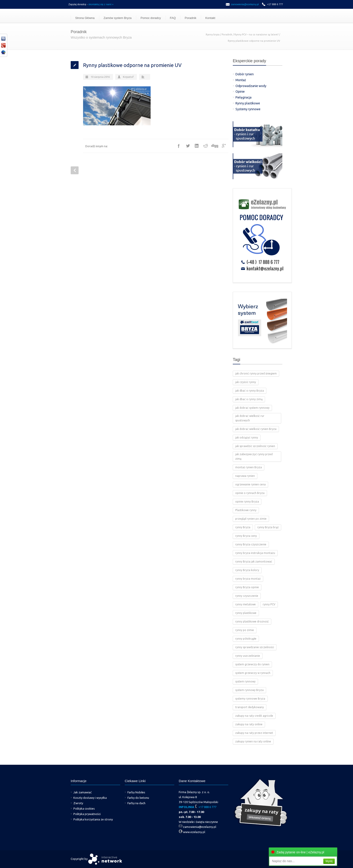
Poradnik (191, 18)
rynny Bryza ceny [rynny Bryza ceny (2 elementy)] (246, 536)
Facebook (179, 146)
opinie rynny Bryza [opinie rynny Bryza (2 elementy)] (247, 502)
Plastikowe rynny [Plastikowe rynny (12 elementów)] (246, 510)
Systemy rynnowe (248, 109)
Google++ (224, 146)
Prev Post (75, 170)
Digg (215, 146)
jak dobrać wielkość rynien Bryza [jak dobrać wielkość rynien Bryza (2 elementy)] (256, 429)
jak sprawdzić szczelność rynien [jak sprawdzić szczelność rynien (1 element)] (255, 446)
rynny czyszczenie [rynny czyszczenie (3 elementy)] (247, 596)
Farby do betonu (138, 798)
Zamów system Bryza (118, 18)
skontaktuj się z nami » (101, 4)
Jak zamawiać (83, 792)
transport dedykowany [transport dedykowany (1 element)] (250, 707)
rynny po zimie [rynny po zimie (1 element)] (245, 630)
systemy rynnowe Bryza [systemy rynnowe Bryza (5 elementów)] (250, 699)
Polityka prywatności (87, 814)
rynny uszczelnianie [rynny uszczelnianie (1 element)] (248, 656)
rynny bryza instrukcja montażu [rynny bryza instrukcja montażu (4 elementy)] (255, 553)
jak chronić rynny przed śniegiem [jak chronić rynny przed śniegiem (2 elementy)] (256, 373)
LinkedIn (197, 146)
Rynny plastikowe (248, 103)
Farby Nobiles (136, 792)
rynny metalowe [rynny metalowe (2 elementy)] (246, 604)
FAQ (173, 18)
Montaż (241, 80)
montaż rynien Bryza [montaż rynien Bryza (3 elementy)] (249, 467)
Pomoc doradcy (151, 18)
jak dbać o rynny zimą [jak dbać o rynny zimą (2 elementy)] (249, 399)
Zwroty (78, 803)
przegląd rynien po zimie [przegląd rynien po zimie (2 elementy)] (251, 519)
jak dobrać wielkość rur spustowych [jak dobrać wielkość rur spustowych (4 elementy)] (250, 418)
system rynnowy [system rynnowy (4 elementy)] (245, 681)
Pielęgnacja (243, 97)
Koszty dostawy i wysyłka (90, 798)
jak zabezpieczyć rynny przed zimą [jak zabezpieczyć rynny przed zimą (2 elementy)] (254, 456)
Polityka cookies (84, 808)
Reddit (206, 146)
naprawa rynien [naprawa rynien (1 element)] (245, 476)
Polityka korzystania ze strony (93, 819)
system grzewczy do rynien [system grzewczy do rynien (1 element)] (252, 664)
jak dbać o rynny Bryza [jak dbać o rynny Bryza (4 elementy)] (250, 391)
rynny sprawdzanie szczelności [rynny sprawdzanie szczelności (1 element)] (255, 647)
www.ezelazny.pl (194, 832)
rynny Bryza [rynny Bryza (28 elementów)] (243, 527)
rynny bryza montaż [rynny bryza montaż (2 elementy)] (248, 579)
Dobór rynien (245, 74)
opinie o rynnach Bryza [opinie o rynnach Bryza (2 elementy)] (250, 493)
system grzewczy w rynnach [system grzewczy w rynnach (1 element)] (253, 673)
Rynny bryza (213, 34)
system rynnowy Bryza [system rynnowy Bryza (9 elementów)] (249, 690)
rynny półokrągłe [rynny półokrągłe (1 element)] (246, 639)
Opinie (240, 92)
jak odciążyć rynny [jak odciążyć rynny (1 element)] (247, 437)
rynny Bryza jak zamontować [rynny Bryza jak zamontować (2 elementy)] (254, 561)
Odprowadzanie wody (251, 86)
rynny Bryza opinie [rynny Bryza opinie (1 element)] (247, 587)
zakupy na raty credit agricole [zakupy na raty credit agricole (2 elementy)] (254, 716)
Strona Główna (85, 18)
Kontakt (210, 18)
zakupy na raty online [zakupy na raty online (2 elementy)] (249, 724)
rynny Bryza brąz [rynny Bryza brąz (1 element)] (268, 527)
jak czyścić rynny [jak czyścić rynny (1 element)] (246, 382)
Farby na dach (136, 803)
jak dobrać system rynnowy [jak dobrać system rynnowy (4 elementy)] (252, 408)
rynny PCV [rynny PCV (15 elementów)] (269, 604)
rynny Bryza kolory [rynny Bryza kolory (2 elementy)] (247, 570)
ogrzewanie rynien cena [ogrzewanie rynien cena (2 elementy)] (250, 484)
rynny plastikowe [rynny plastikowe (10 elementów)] (246, 613)
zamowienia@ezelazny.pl (245, 4)
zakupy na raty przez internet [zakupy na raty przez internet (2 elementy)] (254, 733)
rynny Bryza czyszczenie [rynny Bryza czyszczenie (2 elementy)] (251, 544)
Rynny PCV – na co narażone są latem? (256, 34)
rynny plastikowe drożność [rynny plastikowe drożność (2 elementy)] (252, 621)
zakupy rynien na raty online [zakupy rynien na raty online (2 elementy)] (253, 741)
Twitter (188, 146)
